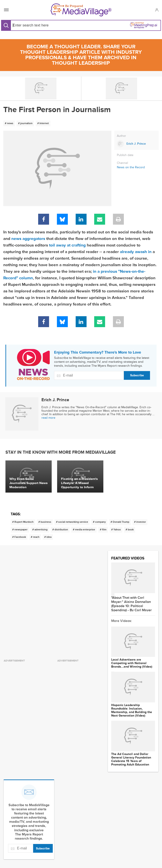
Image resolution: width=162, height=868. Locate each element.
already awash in (136, 252)
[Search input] (45, 25)
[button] (157, 10)
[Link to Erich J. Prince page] (136, 144)
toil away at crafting (67, 245)
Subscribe (137, 375)
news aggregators (28, 239)
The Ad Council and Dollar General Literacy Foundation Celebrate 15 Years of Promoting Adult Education (131, 759)
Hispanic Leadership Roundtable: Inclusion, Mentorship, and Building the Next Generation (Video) (132, 710)
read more (48, 418)
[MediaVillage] (81, 10)
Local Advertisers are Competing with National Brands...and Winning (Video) (132, 663)
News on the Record (131, 167)
